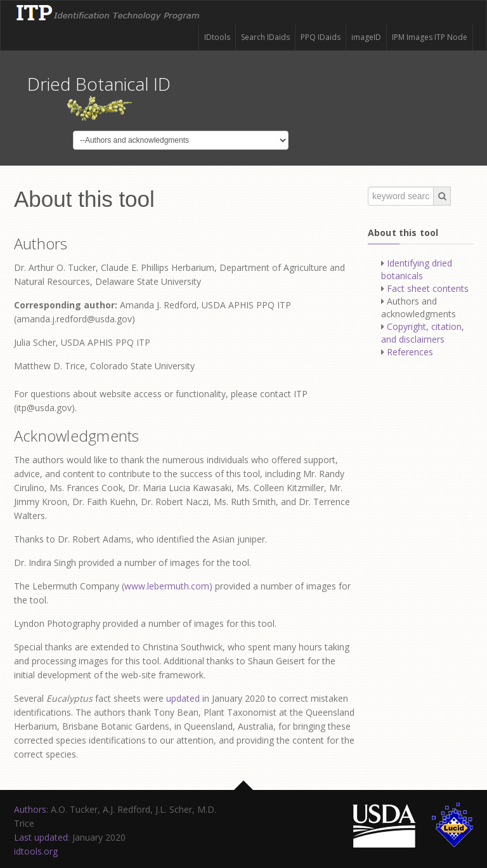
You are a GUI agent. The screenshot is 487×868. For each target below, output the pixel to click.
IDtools (217, 37)
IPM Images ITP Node (430, 37)
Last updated (41, 837)
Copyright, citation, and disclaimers (423, 333)
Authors (30, 809)
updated (183, 698)
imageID (366, 37)
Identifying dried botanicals (417, 269)
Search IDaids (265, 37)
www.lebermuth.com (167, 586)
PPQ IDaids (321, 37)
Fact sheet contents (428, 288)
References (410, 352)
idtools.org (36, 851)
